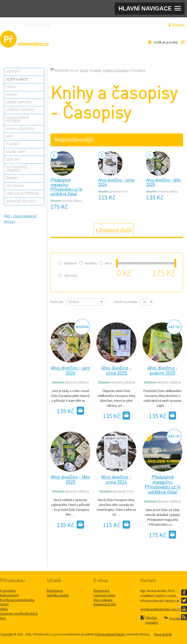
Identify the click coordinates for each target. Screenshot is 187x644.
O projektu (8, 591)
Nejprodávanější (74, 139)
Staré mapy (16, 152)
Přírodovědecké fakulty (110, 634)
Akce (106, 263)
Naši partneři (9, 595)
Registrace (158, 25)
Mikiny (12, 95)
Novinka (88, 263)
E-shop (96, 70)
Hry (9, 137)
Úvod (84, 70)
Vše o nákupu (103, 600)
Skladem (68, 263)
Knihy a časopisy (20, 129)
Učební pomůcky (20, 110)
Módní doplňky (19, 102)
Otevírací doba (104, 595)
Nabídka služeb (58, 595)
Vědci (4, 609)
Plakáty (13, 144)
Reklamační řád (105, 604)
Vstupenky (15, 186)
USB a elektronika (22, 194)
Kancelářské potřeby (18, 120)
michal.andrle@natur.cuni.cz (160, 609)
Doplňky (14, 160)
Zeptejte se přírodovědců (73, 25)
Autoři (4, 604)
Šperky (12, 178)
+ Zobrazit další (113, 230)
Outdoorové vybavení (17, 169)
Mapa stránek (163, 634)
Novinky (13, 72)
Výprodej (68, 275)
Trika (11, 87)
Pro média (135, 25)
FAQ (3, 618)
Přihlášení (178, 25)
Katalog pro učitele (37, 25)
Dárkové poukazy (21, 201)
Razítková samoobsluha (109, 25)
